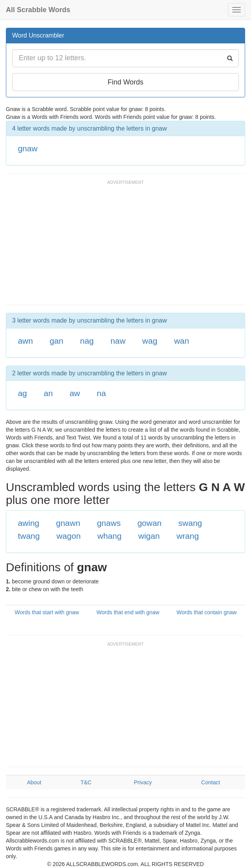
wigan (149, 536)
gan (56, 341)
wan (182, 341)
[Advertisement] (97, 246)
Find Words (125, 82)
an (48, 393)
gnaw (28, 148)
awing (29, 523)
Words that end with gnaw (128, 612)
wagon (68, 536)
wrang (187, 536)
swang (190, 523)
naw (118, 341)
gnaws (109, 523)
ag (22, 393)
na (101, 393)
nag (87, 341)
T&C (86, 782)
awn (26, 341)
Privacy (143, 782)
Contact (211, 782)
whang (109, 536)
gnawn (68, 523)
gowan (149, 523)
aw (75, 393)
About (34, 782)
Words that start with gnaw (47, 612)
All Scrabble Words (38, 10)
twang (29, 536)
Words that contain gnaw (207, 612)
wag (150, 341)
